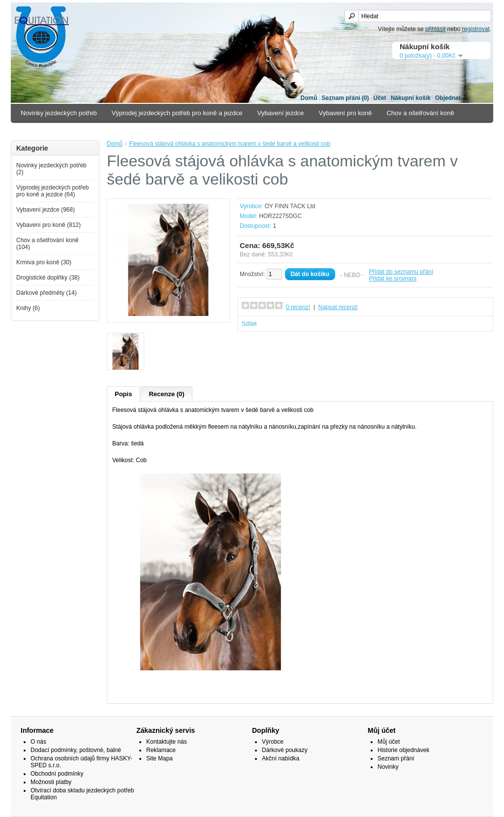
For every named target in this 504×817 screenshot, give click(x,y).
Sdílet (249, 324)
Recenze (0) (166, 394)
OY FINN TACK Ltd (290, 206)
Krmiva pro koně (44, 131)
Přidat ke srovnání (393, 279)
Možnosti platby (51, 782)
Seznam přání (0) (346, 98)
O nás (38, 742)
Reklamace (161, 750)
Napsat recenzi (338, 307)
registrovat (476, 29)
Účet (380, 98)
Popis (123, 394)
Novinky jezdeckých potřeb (59, 113)
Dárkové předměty (178, 131)
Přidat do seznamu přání (401, 272)
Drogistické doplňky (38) (48, 278)
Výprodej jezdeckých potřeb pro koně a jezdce (177, 113)
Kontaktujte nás (167, 742)
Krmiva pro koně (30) (44, 262)
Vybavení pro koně (346, 113)
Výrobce (273, 742)
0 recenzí (298, 307)
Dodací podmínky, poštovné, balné (76, 750)
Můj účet (389, 742)
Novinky (388, 767)
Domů (309, 98)
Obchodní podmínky (57, 774)
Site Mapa (159, 758)
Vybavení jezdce (281, 113)
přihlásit (435, 29)
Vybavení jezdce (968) (46, 210)
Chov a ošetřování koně (420, 113)
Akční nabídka (281, 758)
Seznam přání (396, 758)
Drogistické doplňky (110, 131)
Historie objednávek (403, 750)
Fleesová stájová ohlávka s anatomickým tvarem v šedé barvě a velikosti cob (230, 144)
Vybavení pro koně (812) (48, 225)
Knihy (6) (28, 308)
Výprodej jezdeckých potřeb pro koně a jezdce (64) (52, 191)
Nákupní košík (411, 98)
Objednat (448, 98)
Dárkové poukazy (285, 750)
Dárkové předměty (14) (47, 293)
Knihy (228, 131)
